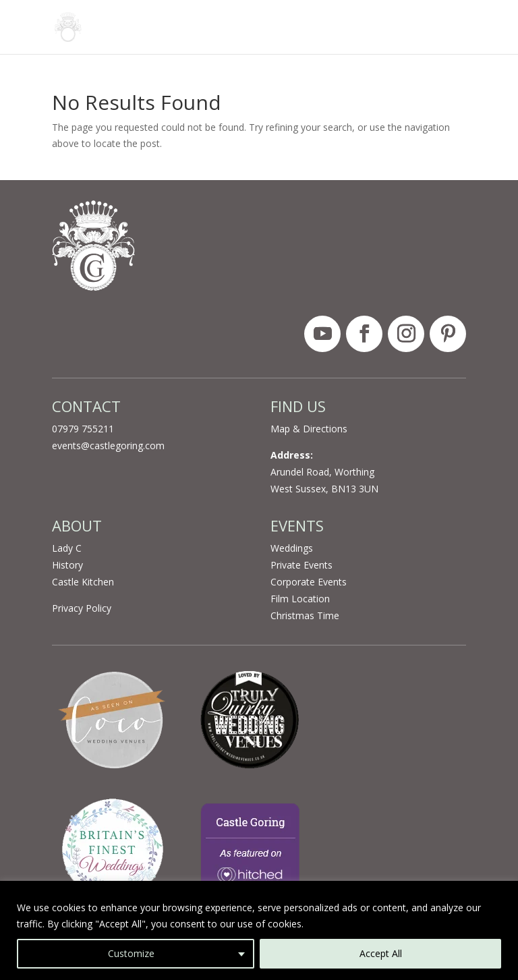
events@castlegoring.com (108, 445)
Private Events (301, 565)
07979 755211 (83, 429)
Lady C (67, 548)
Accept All (381, 953)
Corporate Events (309, 582)
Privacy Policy (82, 608)
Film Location (300, 599)
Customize (131, 953)
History (67, 565)
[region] (259, 930)
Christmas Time (305, 615)
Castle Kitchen (83, 582)
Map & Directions (309, 429)
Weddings (292, 548)
